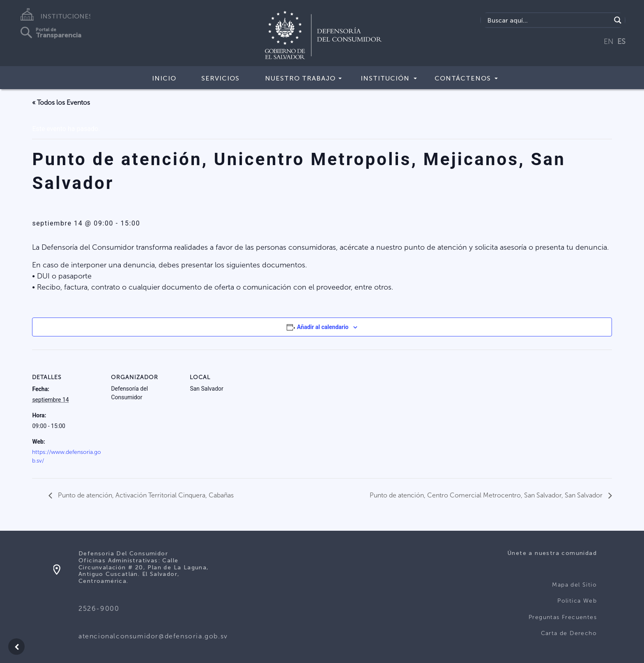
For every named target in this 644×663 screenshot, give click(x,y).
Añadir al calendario (323, 327)
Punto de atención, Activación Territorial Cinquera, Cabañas (145, 495)
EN (609, 41)
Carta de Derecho (569, 633)
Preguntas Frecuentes (563, 617)
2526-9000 (99, 609)
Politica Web (577, 601)
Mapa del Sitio (574, 585)
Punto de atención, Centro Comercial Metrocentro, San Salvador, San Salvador (487, 495)
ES (621, 41)
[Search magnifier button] (618, 20)
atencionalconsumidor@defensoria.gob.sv (153, 636)
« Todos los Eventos (61, 102)
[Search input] (548, 20)
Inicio (164, 78)
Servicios (220, 78)
